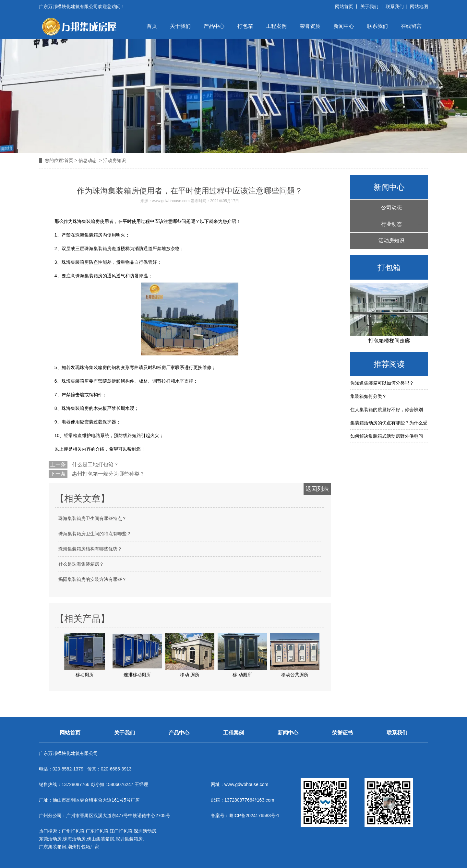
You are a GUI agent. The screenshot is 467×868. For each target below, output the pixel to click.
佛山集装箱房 (101, 839)
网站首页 (344, 6)
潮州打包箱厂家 (83, 847)
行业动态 (391, 224)
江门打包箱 (121, 831)
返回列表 (317, 489)
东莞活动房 (50, 839)
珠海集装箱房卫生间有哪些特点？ (92, 518)
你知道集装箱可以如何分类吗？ (382, 383)
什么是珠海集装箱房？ (81, 564)
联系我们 (395, 6)
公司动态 (391, 208)
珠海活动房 (74, 839)
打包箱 (245, 26)
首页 (152, 26)
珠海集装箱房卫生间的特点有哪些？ (95, 534)
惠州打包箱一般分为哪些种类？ (108, 474)
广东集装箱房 (53, 847)
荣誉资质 (310, 26)
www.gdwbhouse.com (171, 201)
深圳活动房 (145, 831)
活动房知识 (391, 241)
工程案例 (276, 26)
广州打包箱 (73, 831)
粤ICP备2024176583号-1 (254, 816)
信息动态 (88, 160)
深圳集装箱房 (129, 839)
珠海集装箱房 (75, 381)
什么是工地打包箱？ (95, 464)
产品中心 (214, 26)
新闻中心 (344, 26)
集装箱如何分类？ (368, 396)
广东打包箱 (97, 831)
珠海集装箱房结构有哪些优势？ (90, 549)
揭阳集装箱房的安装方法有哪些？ (92, 579)
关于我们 (369, 6)
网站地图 (419, 6)
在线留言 (411, 26)
